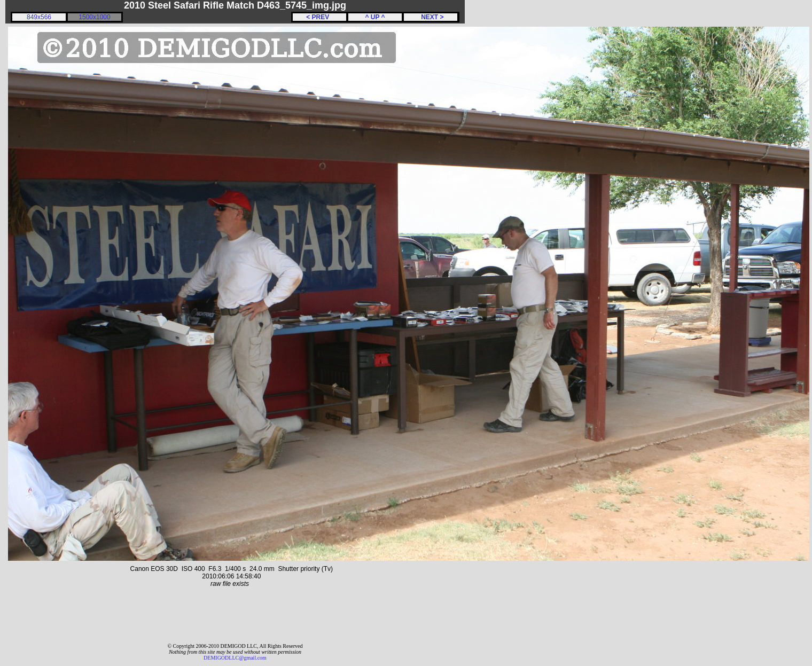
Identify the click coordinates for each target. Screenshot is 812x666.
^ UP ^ (375, 17)
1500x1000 (94, 17)
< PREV (319, 17)
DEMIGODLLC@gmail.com (235, 658)
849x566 (39, 17)
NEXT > (430, 17)
